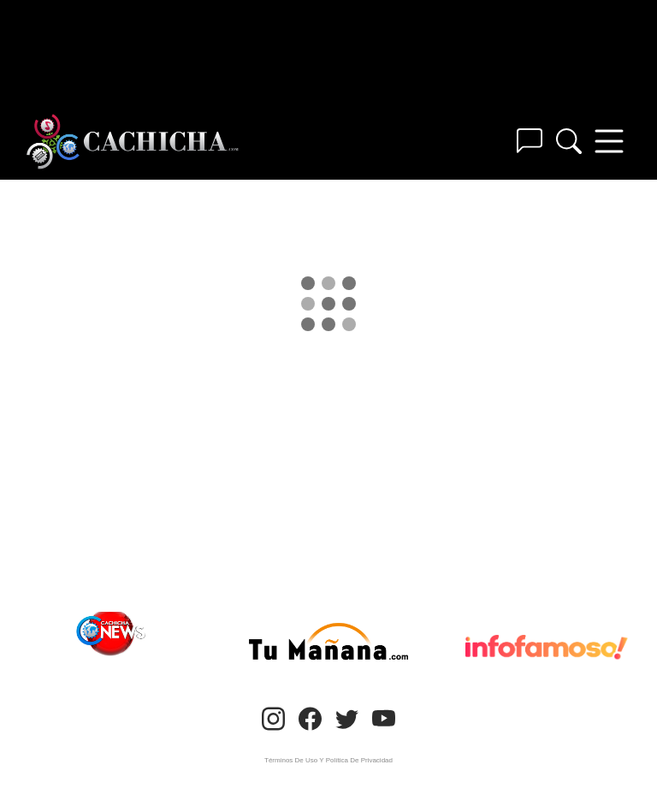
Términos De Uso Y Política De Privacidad (328, 760)
